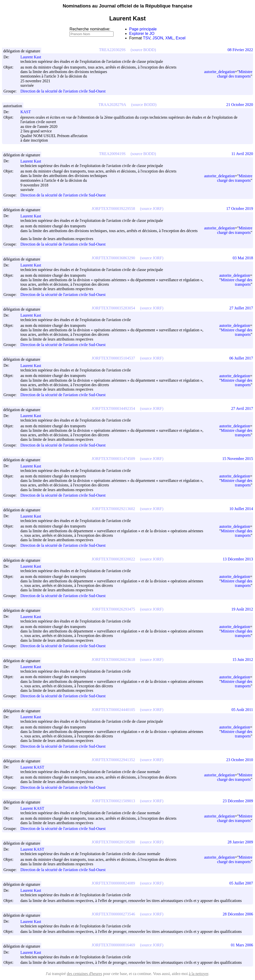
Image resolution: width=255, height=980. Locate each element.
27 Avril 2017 (242, 408)
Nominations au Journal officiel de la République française (128, 6)
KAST (28, 112)
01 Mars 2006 (242, 945)
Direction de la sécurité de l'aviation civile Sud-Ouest (63, 91)
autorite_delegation (220, 72)
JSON (158, 38)
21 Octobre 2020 (240, 105)
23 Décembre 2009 (238, 801)
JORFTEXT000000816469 (113, 945)
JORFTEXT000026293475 (113, 609)
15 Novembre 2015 (238, 459)
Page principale (143, 29)
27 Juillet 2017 (241, 308)
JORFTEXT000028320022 (113, 559)
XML (169, 38)
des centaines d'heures (84, 974)
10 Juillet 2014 (241, 509)
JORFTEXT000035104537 (113, 358)
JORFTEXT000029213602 (113, 509)
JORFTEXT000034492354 (113, 408)
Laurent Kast (33, 57)
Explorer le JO (142, 34)
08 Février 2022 (240, 50)
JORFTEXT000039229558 (113, 209)
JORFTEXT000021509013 (113, 801)
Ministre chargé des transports (235, 74)
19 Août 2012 (242, 609)
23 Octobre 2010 (240, 760)
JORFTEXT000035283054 (113, 308)
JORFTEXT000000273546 (113, 914)
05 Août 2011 (242, 710)
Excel (181, 38)
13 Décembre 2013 (238, 559)
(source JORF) (152, 209)
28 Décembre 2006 (238, 914)
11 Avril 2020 (242, 154)
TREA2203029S (112, 50)
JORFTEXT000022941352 (113, 760)
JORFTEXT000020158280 (113, 842)
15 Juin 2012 (243, 660)
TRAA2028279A (112, 105)
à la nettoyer (198, 974)
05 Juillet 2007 (241, 883)
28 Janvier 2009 (240, 842)
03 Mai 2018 (243, 258)
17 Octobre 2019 (240, 209)
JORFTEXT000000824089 (113, 883)
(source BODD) (143, 50)
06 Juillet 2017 (241, 358)
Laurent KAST (35, 767)
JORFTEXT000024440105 (113, 710)
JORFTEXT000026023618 (113, 660)
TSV (147, 38)
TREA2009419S (112, 154)
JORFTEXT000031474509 (113, 459)
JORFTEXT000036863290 (113, 258)
